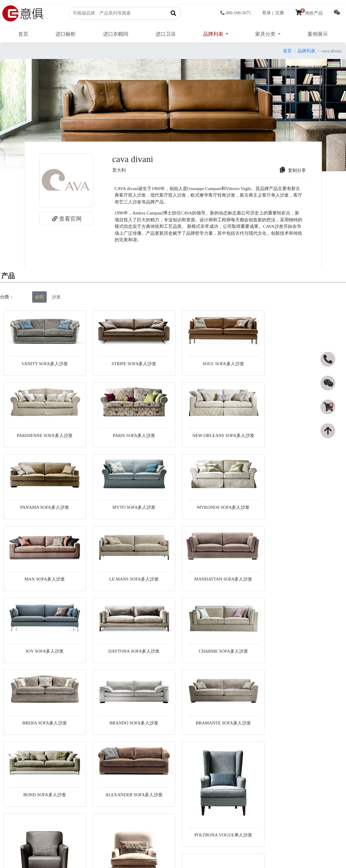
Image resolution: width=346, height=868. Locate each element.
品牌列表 (306, 51)
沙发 (56, 297)
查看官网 (66, 219)
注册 (280, 13)
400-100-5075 (236, 13)
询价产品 (309, 13)
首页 (23, 34)
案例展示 (318, 34)
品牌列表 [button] (214, 34)
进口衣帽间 (116, 34)
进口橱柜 (66, 34)
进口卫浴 (166, 34)
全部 (39, 297)
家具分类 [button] (266, 34)
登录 (266, 13)
